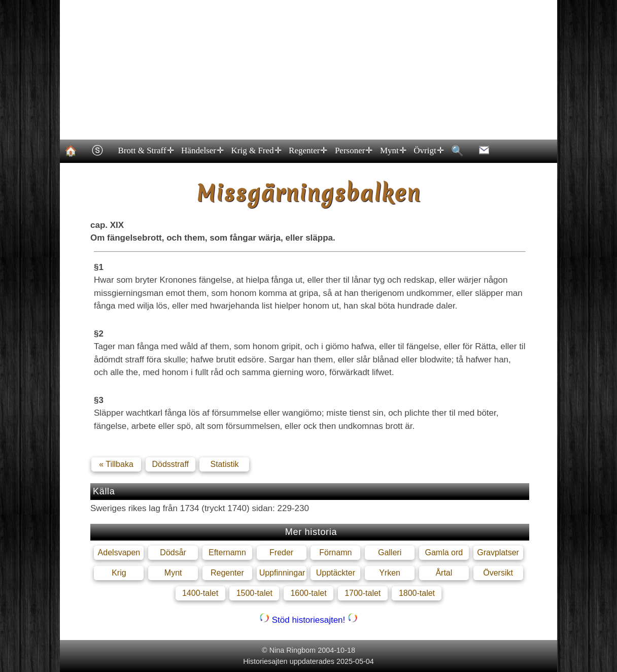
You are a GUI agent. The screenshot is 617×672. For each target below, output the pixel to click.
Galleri (390, 552)
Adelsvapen (119, 552)
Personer (353, 151)
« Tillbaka (116, 464)
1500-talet (254, 593)
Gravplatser (498, 552)
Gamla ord (444, 552)
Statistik (224, 464)
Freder (281, 552)
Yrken (390, 573)
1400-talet (200, 593)
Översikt (498, 573)
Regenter (308, 151)
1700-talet (363, 593)
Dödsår (173, 552)
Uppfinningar (282, 573)
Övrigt (428, 151)
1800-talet (417, 593)
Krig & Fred (256, 151)
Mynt (392, 151)
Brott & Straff (145, 151)
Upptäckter (336, 573)
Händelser (202, 151)
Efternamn (227, 552)
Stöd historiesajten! (308, 620)
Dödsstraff (170, 464)
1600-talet (308, 593)
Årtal (444, 573)
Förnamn (335, 552)
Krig (119, 573)
